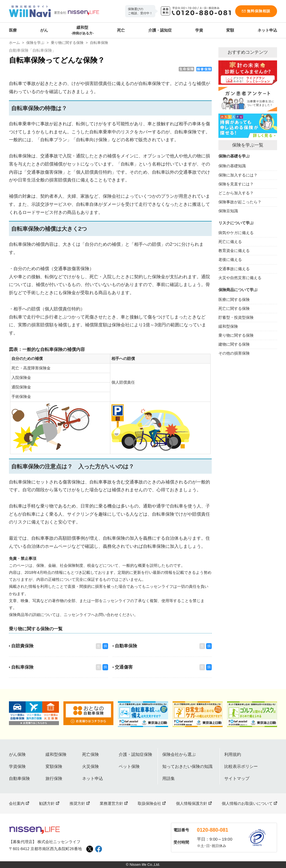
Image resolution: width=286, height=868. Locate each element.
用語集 (169, 778)
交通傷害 (124, 667)
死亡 (121, 30)
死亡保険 (90, 754)
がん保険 (17, 754)
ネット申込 (267, 30)
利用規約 (233, 754)
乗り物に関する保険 (67, 43)
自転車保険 (22, 667)
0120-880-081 (213, 830)
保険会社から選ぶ (179, 754)
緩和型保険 (56, 754)
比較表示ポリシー (241, 766)
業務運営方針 (111, 803)
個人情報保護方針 (192, 803)
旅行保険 (54, 778)
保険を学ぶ (35, 43)
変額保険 (54, 766)
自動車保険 (126, 646)
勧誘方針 (47, 803)
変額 (230, 30)
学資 (199, 30)
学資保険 (17, 766)
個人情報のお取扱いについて (247, 803)
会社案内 (17, 803)
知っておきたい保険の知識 (187, 766)
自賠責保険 (22, 646)
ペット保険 (129, 766)
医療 (13, 30)
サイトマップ (237, 778)
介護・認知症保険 (135, 754)
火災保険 (90, 766)
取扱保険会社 (149, 803)
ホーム (14, 43)
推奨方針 (77, 803)
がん (44, 30)
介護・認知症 (160, 30)
